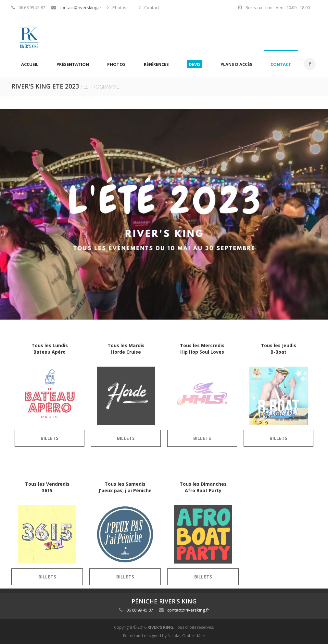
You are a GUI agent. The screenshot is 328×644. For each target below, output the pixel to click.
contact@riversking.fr (80, 7)
